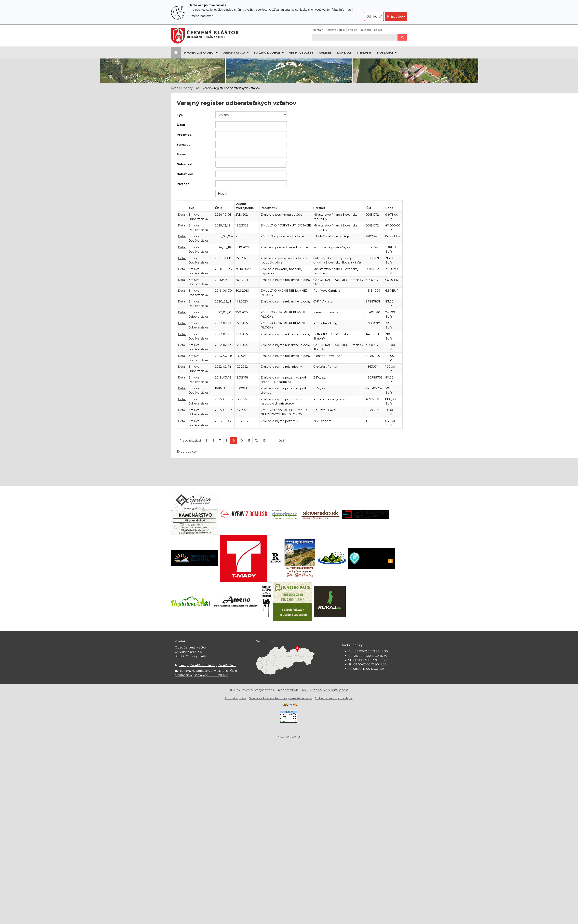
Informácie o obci (199, 53)
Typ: (180, 115)
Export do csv (187, 452)
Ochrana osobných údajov (334, 698)
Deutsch (366, 30)
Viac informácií (343, 9)
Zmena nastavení (202, 16)
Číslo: (181, 125)
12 (256, 441)
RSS (305, 690)
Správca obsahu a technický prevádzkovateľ (281, 698)
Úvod (175, 88)
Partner (319, 208)
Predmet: (184, 135)
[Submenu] (217, 53)
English (352, 30)
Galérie (325, 53)
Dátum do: (185, 174)
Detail (182, 215)
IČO (368, 208)
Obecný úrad (234, 53)
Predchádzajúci (190, 441)
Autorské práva (235, 698)
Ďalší (282, 441)
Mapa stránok (288, 690)
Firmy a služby (301, 53)
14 (272, 441)
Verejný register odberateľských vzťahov (231, 88)
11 (249, 441)
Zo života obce (267, 53)
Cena (389, 208)
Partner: (183, 184)
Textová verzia (336, 30)
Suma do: (184, 154)
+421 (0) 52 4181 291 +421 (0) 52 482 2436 (208, 665)
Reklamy (364, 53)
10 (241, 441)
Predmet (268, 208)
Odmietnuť (374, 16)
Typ (191, 208)
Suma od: (184, 145)
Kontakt (318, 30)
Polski (378, 30)
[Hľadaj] (355, 37)
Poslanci (385, 53)
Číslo (219, 208)
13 (264, 441)
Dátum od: (185, 164)
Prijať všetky (396, 16)
